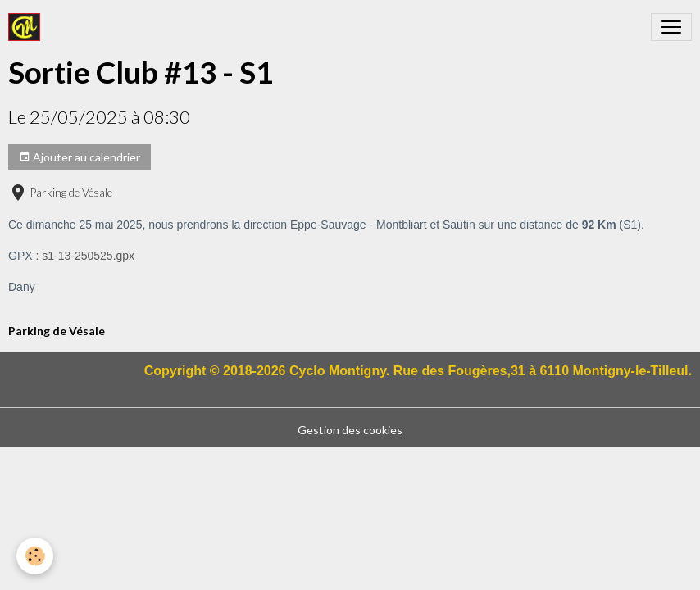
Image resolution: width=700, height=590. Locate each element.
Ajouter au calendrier (80, 157)
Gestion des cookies (350, 430)
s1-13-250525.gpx (88, 256)
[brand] (27, 27)
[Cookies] (35, 556)
